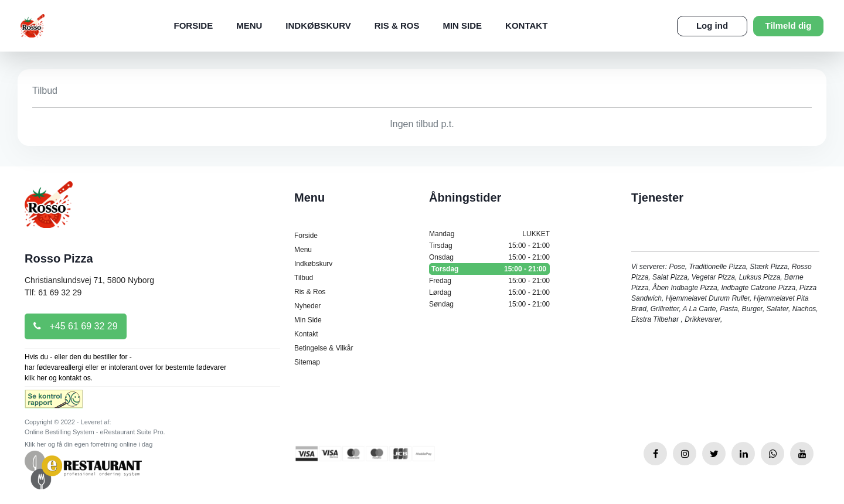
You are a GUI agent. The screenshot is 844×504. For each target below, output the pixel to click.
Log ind (712, 25)
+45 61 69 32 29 (76, 326)
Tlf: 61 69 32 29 (53, 292)
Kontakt (526, 25)
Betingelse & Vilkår (324, 348)
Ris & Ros (397, 25)
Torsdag (489, 269)
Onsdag (489, 257)
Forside (193, 25)
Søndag (489, 304)
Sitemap (307, 362)
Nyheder (307, 306)
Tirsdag (489, 246)
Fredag (489, 281)
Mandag (489, 234)
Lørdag (489, 292)
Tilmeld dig (789, 25)
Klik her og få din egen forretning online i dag (89, 444)
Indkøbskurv (318, 25)
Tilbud (304, 278)
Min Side (462, 25)
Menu (249, 25)
